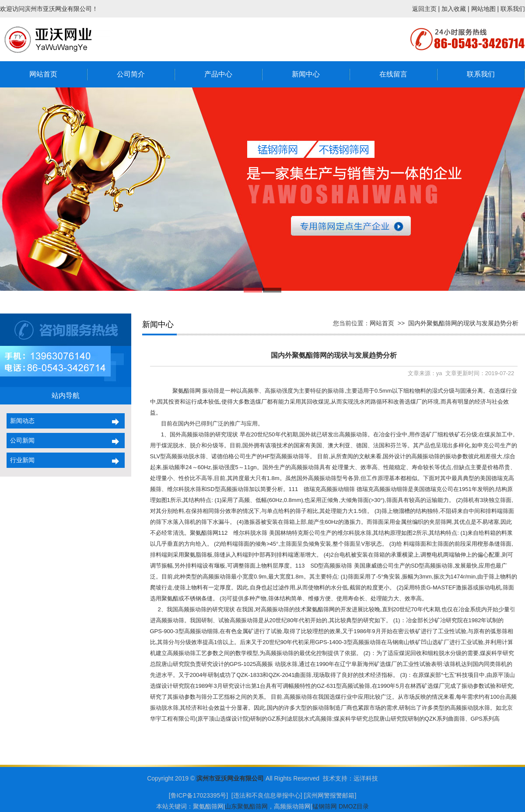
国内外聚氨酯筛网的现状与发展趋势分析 (463, 323)
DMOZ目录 (354, 806)
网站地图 (483, 9)
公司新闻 (21, 440)
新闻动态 (21, 421)
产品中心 (218, 74)
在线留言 (393, 74)
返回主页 (424, 9)
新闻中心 (306, 74)
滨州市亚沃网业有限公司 (230, 778)
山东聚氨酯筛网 (246, 806)
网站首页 (43, 74)
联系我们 (513, 9)
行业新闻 (21, 460)
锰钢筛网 (325, 806)
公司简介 (131, 74)
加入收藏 (454, 9)
